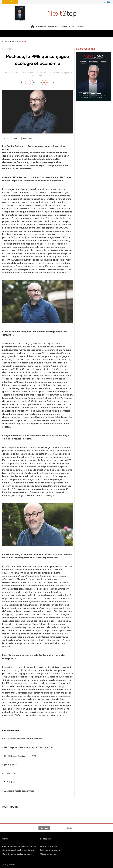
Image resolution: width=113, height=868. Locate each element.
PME (15, 138)
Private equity (41, 27)
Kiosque (80, 27)
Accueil (5, 42)
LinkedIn (68, 828)
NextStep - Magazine (62, 14)
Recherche (104, 2)
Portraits (22, 42)
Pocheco (27, 138)
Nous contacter (10, 2)
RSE (6, 138)
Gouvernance (65, 27)
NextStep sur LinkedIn (108, 2)
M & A (74, 27)
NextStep (13, 42)
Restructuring (53, 27)
